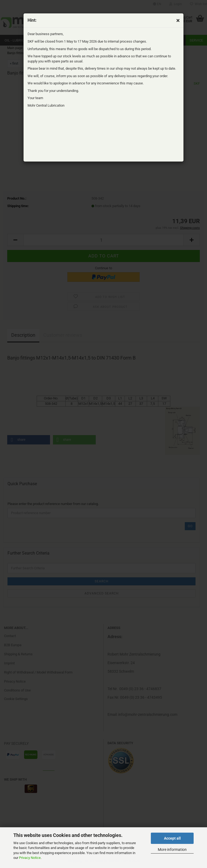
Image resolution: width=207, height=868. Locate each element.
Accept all (172, 838)
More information (172, 850)
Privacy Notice (30, 858)
